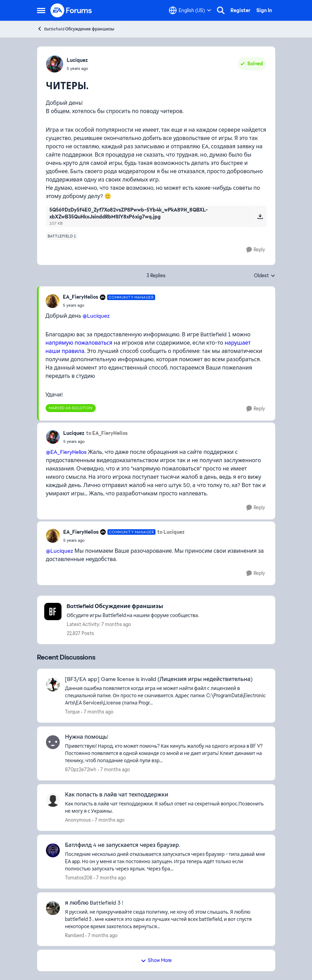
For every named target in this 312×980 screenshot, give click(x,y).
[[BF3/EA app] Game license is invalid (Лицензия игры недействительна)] (166, 696)
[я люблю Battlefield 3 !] (166, 919)
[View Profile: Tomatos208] (53, 850)
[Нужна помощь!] (166, 753)
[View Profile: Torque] (53, 684)
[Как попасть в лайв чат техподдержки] (166, 808)
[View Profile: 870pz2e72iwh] (53, 742)
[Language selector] (190, 10)
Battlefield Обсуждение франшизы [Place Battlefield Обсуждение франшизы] (76, 29)
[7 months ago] (97, 712)
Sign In (264, 10)
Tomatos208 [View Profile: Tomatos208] (79, 878)
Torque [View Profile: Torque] (72, 712)
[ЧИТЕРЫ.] (109, 305)
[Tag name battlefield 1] (62, 236)
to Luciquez (171, 532)
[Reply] (256, 250)
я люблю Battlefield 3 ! (94, 903)
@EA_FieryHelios (66, 452)
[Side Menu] (41, 10)
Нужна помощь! (87, 737)
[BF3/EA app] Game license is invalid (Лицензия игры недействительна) (159, 679)
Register (240, 10)
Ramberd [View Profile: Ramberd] (74, 935)
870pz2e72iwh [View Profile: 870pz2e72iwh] (81, 769)
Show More (156, 960)
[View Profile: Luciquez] (55, 64)
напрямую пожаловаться (79, 343)
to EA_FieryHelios (107, 433)
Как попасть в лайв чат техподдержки (117, 795)
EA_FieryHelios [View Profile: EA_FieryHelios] (81, 297)
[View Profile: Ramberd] (53, 908)
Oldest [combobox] (265, 276)
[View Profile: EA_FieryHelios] (53, 301)
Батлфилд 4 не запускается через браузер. (122, 845)
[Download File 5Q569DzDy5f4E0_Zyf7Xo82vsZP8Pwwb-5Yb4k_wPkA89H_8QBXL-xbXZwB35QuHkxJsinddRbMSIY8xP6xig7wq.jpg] (260, 216)
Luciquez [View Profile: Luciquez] (77, 60)
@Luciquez (96, 316)
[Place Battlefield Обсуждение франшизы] (133, 606)
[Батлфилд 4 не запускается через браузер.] (166, 862)
